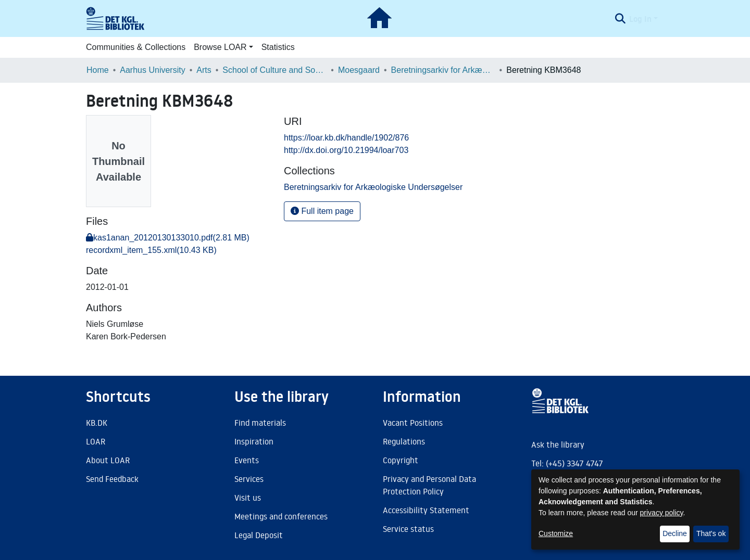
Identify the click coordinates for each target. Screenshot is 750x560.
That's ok (711, 533)
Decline (675, 533)
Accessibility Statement (426, 510)
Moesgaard (359, 70)
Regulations (404, 441)
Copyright (401, 460)
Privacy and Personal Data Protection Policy (429, 485)
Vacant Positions (413, 423)
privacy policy (662, 513)
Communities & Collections (136, 47)
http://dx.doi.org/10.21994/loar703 (346, 150)
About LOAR (108, 460)
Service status (408, 529)
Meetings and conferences (281, 516)
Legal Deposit (259, 535)
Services (249, 479)
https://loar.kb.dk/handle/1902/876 (346, 138)
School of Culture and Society (274, 70)
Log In (640, 19)
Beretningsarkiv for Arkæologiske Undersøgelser (443, 70)
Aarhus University (152, 70)
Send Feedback (112, 479)
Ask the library (558, 444)
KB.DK (97, 423)
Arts (204, 70)
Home (98, 70)
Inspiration (254, 441)
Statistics (278, 47)
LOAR (96, 441)
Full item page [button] (322, 211)
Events (247, 460)
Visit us (248, 498)
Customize (556, 533)
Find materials (260, 423)
